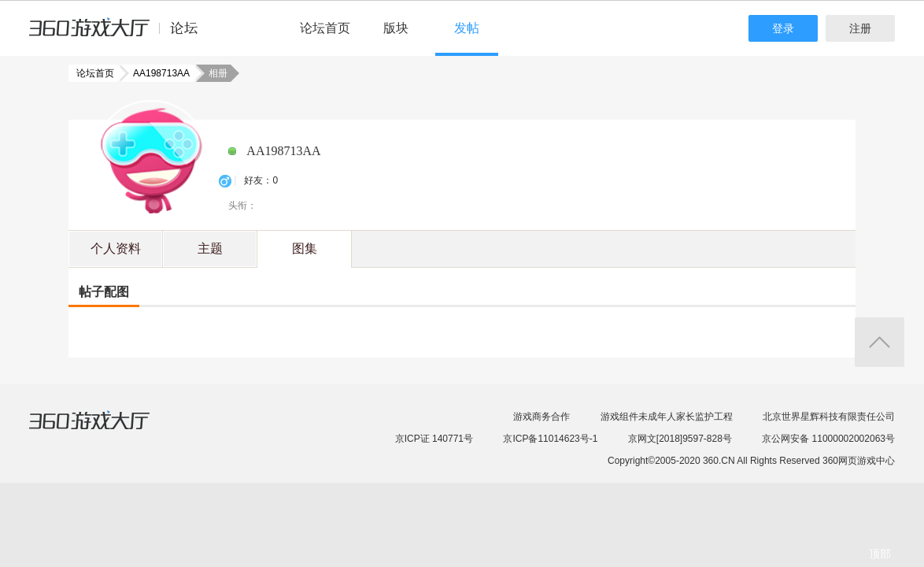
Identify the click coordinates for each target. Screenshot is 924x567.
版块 (396, 28)
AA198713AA (157, 73)
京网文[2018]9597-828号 (680, 439)
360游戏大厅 (105, 430)
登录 (783, 28)
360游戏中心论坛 (120, 35)
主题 (210, 248)
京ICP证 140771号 (434, 439)
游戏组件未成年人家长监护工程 (667, 417)
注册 (860, 28)
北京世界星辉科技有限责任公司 (829, 417)
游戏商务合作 (541, 417)
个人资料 (116, 248)
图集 (305, 248)
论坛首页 (325, 28)
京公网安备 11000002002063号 (828, 439)
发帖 (467, 28)
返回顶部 (880, 342)
